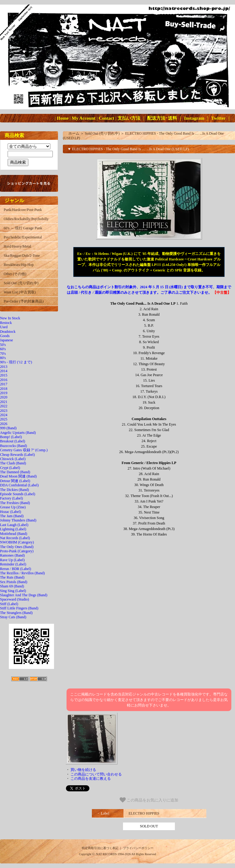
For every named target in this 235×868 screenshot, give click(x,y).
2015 (4, 375)
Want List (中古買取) (20, 292)
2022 (4, 406)
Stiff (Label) (9, 604)
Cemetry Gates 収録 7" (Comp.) (24, 450)
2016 (4, 380)
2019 (4, 393)
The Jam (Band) (12, 516)
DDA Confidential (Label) (19, 485)
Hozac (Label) (11, 512)
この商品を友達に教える (91, 779)
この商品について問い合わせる (96, 774)
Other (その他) (15, 274)
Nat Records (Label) (15, 538)
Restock (6, 323)
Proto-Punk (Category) (17, 551)
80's (3, 358)
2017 (4, 384)
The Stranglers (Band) (16, 613)
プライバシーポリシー (138, 848)
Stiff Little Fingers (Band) (19, 608)
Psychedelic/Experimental (23, 237)
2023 (4, 411)
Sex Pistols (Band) (14, 582)
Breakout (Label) (13, 441)
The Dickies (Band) (14, 490)
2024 (4, 415)
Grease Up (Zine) (13, 507)
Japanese (7, 340)
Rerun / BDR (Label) (16, 569)
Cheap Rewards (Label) (17, 455)
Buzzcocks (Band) (13, 446)
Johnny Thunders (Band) (18, 520)
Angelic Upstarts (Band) (18, 433)
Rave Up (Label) (12, 560)
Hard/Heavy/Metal (17, 246)
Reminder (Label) (13, 564)
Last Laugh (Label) (14, 525)
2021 (4, 402)
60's (3, 349)
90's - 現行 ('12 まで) (16, 362)
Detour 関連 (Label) (15, 481)
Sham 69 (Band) (12, 586)
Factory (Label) (11, 498)
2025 (4, 419)
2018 (4, 389)
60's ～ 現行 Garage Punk (23, 228)
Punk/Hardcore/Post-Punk (23, 210)
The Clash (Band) (13, 463)
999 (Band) (8, 428)
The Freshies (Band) (15, 503)
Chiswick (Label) (13, 459)
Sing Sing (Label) (13, 591)
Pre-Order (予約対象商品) (24, 301)
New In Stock (10, 318)
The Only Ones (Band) (17, 547)
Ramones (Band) (12, 555)
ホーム (74, 133)
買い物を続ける (83, 770)
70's (3, 354)
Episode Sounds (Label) (18, 494)
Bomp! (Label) (11, 437)
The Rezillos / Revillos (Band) (22, 573)
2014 (4, 371)
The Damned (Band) (15, 472)
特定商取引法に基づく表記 (100, 848)
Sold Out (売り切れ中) (21, 283)
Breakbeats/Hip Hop (19, 265)
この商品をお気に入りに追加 (149, 800)
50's (3, 345)
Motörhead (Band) (14, 534)
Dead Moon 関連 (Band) (18, 476)
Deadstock (8, 332)
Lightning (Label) (13, 529)
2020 (4, 397)
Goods (5, 336)
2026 (4, 424)
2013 (4, 367)
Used (4, 327)
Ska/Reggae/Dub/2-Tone (22, 256)
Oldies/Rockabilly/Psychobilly (26, 219)
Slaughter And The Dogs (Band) (24, 595)
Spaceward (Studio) (14, 599)
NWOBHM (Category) (17, 542)
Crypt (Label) (10, 468)
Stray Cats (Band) (13, 617)
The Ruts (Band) (12, 577)
